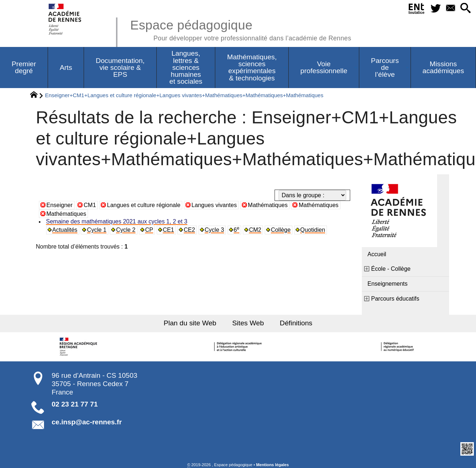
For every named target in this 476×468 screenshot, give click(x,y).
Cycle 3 (214, 230)
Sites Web (248, 323)
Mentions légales (272, 465)
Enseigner (60, 205)
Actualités (65, 230)
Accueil (377, 254)
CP (149, 230)
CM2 (255, 230)
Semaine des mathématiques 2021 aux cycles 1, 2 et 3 (117, 221)
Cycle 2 (126, 230)
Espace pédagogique (241, 29)
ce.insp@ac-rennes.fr (87, 422)
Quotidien (313, 230)
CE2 (189, 230)
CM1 (90, 205)
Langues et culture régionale (144, 205)
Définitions (296, 323)
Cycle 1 (97, 230)
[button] (466, 9)
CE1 (169, 230)
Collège (281, 230)
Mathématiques (268, 205)
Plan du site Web (190, 323)
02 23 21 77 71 (75, 404)
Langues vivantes (214, 205)
